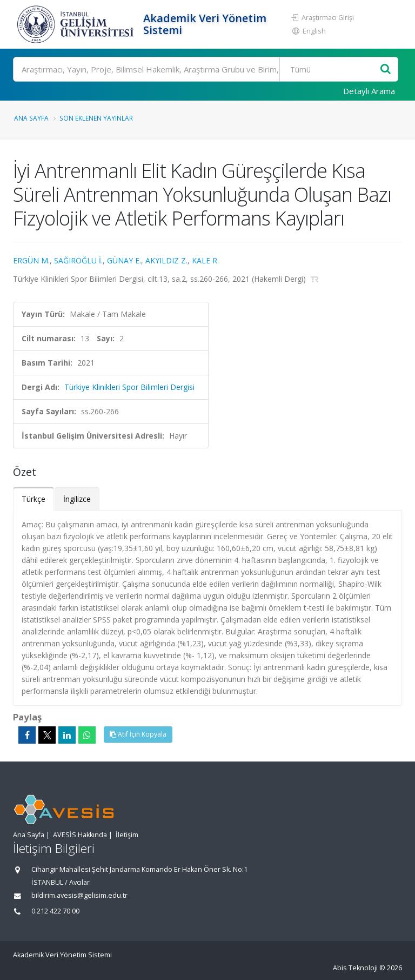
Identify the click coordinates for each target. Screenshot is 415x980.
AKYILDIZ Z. (166, 260)
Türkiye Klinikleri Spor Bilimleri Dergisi (129, 387)
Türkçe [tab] (34, 499)
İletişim (127, 835)
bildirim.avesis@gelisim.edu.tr (79, 895)
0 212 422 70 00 (55, 911)
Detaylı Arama (369, 91)
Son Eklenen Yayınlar (96, 118)
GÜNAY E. (124, 260)
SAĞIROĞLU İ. (78, 260)
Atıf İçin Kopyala (138, 734)
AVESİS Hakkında (80, 835)
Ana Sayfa (31, 118)
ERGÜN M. (31, 260)
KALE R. (205, 260)
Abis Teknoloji (355, 968)
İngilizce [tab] (77, 499)
